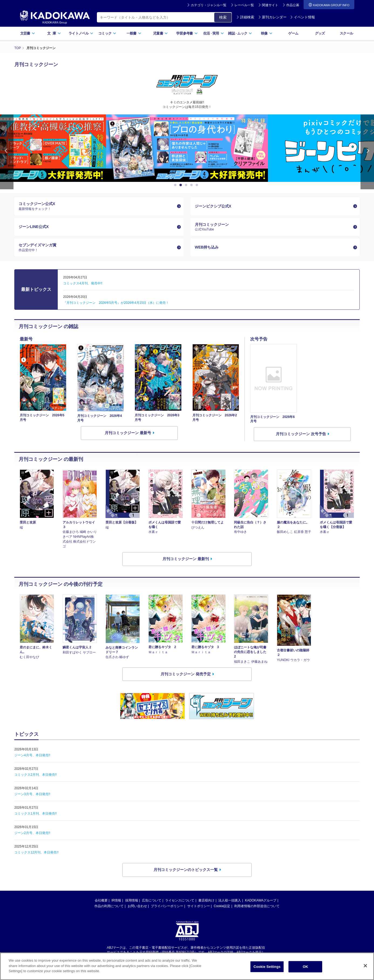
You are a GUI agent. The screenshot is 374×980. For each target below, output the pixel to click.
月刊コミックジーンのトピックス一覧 (186, 870)
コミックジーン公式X (97, 206)
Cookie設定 (222, 906)
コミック (107, 33)
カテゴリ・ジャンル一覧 (209, 5)
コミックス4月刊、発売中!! (83, 283)
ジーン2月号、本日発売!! (32, 833)
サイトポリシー (199, 906)
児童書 (160, 33)
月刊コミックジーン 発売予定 (186, 674)
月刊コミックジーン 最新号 (128, 433)
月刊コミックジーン (273, 227)
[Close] (365, 966)
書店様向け (206, 900)
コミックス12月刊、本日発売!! (36, 852)
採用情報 (132, 900)
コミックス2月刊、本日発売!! (35, 775)
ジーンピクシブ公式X (213, 206)
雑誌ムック (240, 33)
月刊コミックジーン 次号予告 (301, 434)
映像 (267, 33)
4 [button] (192, 185)
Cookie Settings (267, 967)
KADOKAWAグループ (261, 900)
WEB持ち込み (207, 247)
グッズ (320, 33)
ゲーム (293, 33)
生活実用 (214, 33)
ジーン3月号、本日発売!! (32, 794)
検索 (223, 17)
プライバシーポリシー (167, 906)
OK (305, 967)
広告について (152, 900)
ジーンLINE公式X (34, 227)
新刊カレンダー (272, 17)
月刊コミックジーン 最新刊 (186, 559)
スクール (346, 33)
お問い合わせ (137, 906)
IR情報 (116, 900)
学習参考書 (187, 33)
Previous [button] (7, 152)
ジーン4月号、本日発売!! (32, 755)
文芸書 (28, 33)
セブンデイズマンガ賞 (97, 247)
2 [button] (182, 185)
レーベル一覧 (244, 5)
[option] (184, 148)
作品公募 (293, 5)
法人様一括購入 (230, 900)
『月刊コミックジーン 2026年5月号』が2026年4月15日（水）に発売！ (116, 303)
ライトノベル (81, 33)
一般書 (134, 33)
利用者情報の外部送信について (257, 906)
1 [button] (176, 185)
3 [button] (187, 185)
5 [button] (198, 185)
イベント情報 (302, 17)
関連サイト (270, 5)
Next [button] (367, 152)
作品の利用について (109, 906)
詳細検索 (245, 17)
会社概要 (101, 900)
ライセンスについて (180, 900)
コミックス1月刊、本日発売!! (35, 814)
